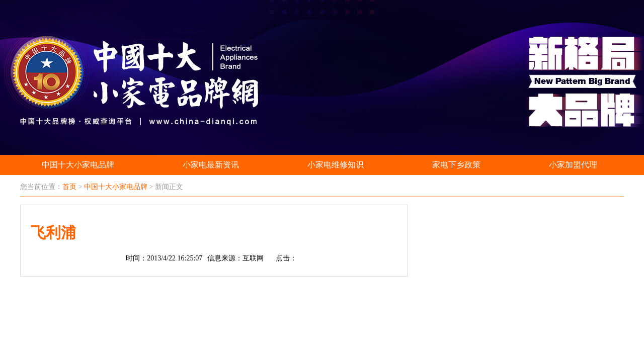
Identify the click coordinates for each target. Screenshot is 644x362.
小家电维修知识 (336, 165)
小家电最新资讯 (211, 165)
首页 (69, 187)
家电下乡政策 (456, 165)
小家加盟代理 (573, 165)
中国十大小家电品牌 (78, 165)
